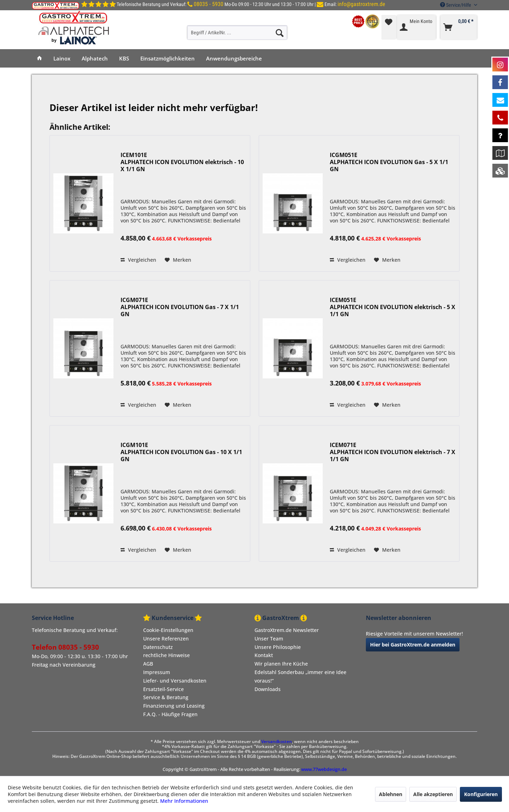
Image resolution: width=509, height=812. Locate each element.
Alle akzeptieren (433, 794)
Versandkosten (277, 741)
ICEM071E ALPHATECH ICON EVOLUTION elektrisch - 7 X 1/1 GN (393, 452)
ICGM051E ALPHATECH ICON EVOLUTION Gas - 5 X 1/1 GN (389, 162)
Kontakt (264, 655)
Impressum (157, 672)
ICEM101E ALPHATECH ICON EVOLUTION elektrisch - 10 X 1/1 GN (182, 162)
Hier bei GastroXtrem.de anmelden (413, 645)
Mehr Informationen (184, 801)
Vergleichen (138, 260)
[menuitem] (237, 33)
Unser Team (269, 639)
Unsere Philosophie (278, 647)
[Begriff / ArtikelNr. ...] (237, 33)
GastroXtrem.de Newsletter (287, 630)
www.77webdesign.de (324, 769)
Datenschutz (158, 647)
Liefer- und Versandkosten (175, 681)
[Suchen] (280, 33)
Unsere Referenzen (166, 639)
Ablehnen (391, 794)
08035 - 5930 (209, 4)
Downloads (268, 689)
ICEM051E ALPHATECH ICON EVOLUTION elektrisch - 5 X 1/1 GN (393, 307)
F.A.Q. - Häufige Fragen (170, 714)
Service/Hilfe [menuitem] (456, 5)
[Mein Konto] (416, 27)
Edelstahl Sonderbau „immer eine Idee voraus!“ (300, 676)
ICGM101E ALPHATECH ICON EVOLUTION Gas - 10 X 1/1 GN (181, 452)
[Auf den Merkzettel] (178, 260)
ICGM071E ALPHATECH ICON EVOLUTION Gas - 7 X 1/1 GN (180, 307)
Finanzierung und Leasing (174, 706)
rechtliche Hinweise (166, 655)
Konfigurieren (481, 794)
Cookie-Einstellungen (168, 630)
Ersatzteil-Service (163, 689)
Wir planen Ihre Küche (281, 664)
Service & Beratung (166, 697)
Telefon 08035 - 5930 (65, 647)
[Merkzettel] (389, 27)
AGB (148, 664)
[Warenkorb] (459, 27)
